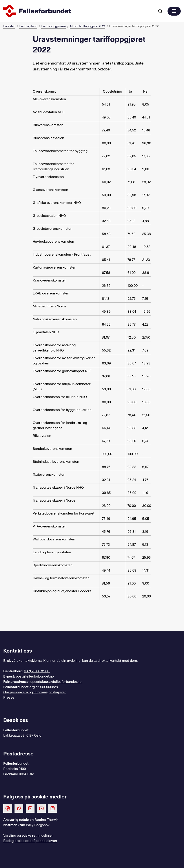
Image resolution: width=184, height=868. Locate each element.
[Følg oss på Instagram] (53, 808)
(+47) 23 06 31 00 (37, 671)
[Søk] (160, 11)
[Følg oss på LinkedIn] (30, 808)
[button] (174, 11)
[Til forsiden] (78, 11)
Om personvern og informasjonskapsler (35, 692)
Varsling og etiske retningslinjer (28, 836)
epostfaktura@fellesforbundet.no (56, 682)
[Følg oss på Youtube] (41, 808)
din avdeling (71, 661)
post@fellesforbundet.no (35, 676)
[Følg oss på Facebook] (8, 808)
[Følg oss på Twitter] (19, 808)
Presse (9, 698)
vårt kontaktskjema (27, 661)
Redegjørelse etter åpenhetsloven (30, 841)
